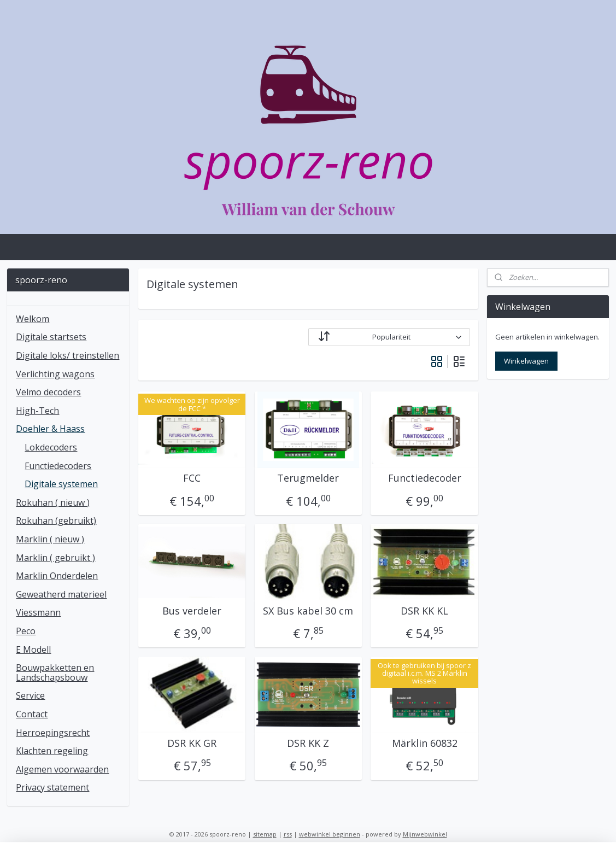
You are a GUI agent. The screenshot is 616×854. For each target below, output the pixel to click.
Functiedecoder (424, 478)
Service (30, 695)
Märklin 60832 (424, 744)
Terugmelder (308, 478)
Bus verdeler (192, 611)
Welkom (33, 319)
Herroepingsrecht (53, 733)
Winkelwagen (526, 361)
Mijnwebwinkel (425, 834)
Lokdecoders (51, 447)
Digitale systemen (61, 484)
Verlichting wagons (55, 374)
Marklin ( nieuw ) (50, 539)
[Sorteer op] (389, 337)
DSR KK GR (192, 744)
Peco (26, 631)
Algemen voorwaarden (62, 769)
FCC (192, 478)
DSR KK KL (424, 611)
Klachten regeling (52, 751)
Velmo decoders (48, 392)
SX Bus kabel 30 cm (308, 611)
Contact (32, 714)
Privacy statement (52, 787)
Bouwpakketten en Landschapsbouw (55, 672)
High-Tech (37, 411)
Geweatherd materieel (61, 594)
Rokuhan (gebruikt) (56, 520)
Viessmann (38, 612)
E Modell (33, 650)
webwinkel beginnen (330, 834)
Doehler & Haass (50, 429)
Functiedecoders (58, 466)
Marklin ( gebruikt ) (55, 558)
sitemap (265, 834)
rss (288, 834)
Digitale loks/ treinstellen (68, 355)
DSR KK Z (308, 744)
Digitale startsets (51, 337)
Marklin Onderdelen (57, 576)
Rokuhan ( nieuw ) (53, 502)
